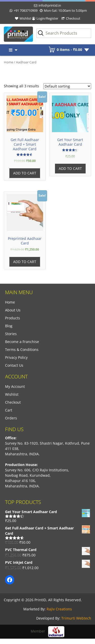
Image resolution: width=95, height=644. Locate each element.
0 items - (69, 50)
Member (48, 631)
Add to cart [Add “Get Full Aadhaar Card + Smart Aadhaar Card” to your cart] (25, 173)
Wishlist (25, 18)
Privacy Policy (16, 357)
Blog (9, 326)
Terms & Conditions (22, 350)
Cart (9, 410)
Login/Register (47, 18)
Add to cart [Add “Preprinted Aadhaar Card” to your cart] (25, 262)
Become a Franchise (22, 342)
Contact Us (14, 365)
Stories (11, 334)
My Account (15, 386)
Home (8, 62)
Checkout (73, 18)
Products (13, 318)
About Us (13, 310)
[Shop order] (67, 86)
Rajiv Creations (59, 609)
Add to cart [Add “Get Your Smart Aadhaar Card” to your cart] (70, 168)
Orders (11, 418)
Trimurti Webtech (76, 618)
